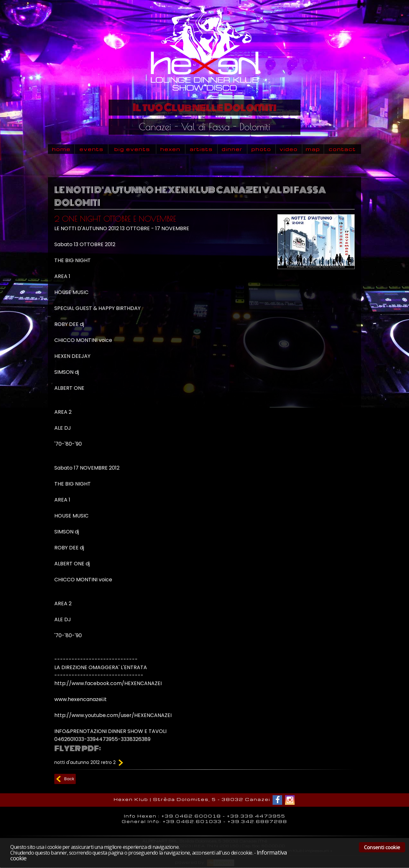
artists (201, 149)
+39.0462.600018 (191, 816)
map (313, 149)
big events (132, 149)
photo (261, 149)
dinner (232, 149)
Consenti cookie (382, 847)
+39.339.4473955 (256, 816)
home (61, 149)
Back (69, 779)
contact (342, 149)
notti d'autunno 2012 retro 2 (89, 762)
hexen (170, 149)
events (92, 149)
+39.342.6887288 (257, 821)
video (289, 149)
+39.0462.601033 (192, 821)
